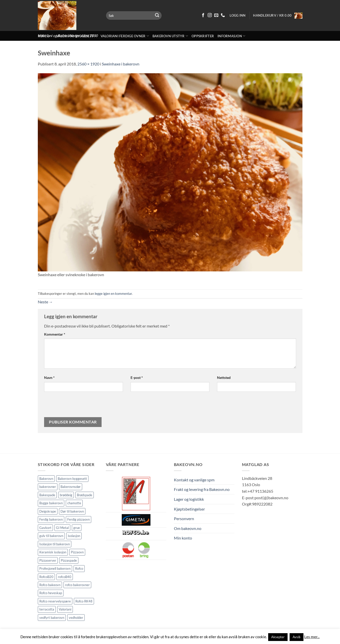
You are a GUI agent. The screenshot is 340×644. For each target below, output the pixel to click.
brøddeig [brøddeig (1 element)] (66, 495)
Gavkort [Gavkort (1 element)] (45, 528)
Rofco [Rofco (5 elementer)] (79, 568)
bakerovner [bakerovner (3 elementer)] (48, 487)
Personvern (184, 518)
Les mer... (312, 637)
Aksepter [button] (278, 637)
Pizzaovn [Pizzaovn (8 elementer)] (77, 552)
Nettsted (224, 378)
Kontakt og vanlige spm (194, 480)
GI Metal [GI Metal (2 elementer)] (62, 528)
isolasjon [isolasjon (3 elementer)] (74, 536)
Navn (49, 378)
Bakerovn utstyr (170, 36)
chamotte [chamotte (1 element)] (74, 503)
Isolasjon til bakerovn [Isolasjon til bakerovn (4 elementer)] (55, 544)
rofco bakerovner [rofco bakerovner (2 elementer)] (77, 585)
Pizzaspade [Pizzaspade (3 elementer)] (69, 560)
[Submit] (157, 16)
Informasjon (231, 36)
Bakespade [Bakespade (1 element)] (47, 495)
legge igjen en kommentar (113, 294)
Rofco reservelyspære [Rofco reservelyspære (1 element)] (55, 601)
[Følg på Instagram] (210, 15)
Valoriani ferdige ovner (125, 36)
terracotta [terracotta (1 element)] (47, 609)
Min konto (183, 538)
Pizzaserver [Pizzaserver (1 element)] (48, 560)
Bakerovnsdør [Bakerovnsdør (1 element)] (71, 487)
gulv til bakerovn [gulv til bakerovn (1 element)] (51, 536)
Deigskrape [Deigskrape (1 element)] (48, 511)
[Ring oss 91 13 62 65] (223, 15)
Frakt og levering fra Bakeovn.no (202, 489)
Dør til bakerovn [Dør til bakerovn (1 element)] (72, 511)
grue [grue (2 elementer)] (77, 528)
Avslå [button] (297, 637)
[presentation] (78, 406)
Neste (45, 302)
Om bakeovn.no (188, 528)
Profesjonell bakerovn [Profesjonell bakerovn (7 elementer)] (55, 568)
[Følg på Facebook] (203, 15)
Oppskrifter (203, 36)
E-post (137, 378)
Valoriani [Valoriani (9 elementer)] (65, 609)
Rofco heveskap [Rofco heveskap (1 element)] (51, 593)
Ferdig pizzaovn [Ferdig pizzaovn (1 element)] (79, 519)
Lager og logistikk (189, 499)
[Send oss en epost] (216, 15)
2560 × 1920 (88, 64)
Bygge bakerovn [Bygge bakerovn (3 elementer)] (51, 503)
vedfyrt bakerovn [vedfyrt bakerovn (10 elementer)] (52, 618)
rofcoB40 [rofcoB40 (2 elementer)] (65, 577)
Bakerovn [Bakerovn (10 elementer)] (46, 479)
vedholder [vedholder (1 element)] (76, 618)
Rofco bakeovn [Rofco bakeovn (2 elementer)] (50, 585)
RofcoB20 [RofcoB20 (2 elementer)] (46, 577)
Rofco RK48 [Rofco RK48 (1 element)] (84, 601)
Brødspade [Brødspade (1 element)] (85, 495)
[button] (278, 16)
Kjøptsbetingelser (189, 509)
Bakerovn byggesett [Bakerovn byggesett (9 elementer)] (72, 479)
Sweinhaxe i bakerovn (121, 64)
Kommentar (55, 334)
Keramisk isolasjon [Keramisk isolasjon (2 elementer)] (53, 552)
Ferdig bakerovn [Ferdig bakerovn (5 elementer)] (51, 519)
